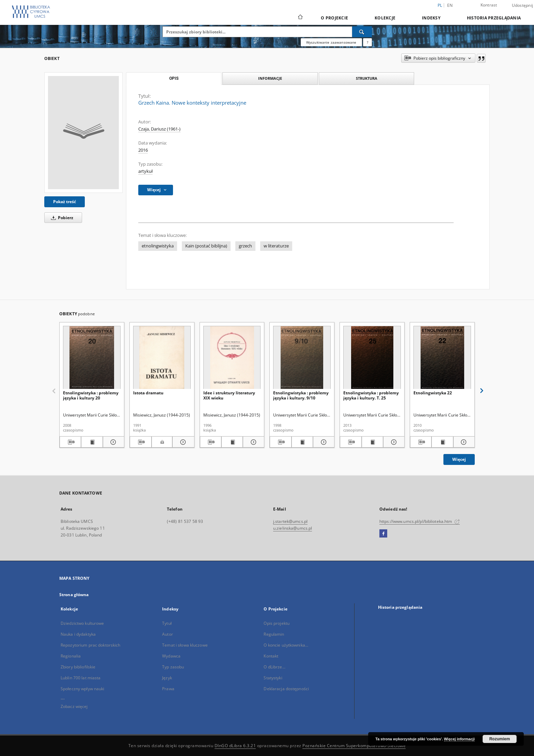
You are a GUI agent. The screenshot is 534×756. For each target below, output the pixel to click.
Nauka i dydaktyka (78, 634)
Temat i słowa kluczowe (185, 645)
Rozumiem (500, 739)
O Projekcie (334, 18)
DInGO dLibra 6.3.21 (235, 746)
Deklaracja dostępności (286, 689)
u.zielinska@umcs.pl (293, 528)
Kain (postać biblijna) (206, 246)
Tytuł (167, 623)
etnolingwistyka (158, 246)
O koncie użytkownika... (286, 645)
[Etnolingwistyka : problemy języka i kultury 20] (92, 358)
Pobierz (61, 218)
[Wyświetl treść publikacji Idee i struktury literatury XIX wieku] (232, 442)
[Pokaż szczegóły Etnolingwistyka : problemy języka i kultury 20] (113, 442)
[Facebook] (383, 534)
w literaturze (276, 246)
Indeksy (431, 18)
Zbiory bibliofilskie (78, 667)
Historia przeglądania (494, 18)
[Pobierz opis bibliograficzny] (70, 442)
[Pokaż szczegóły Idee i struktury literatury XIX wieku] (253, 442)
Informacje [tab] (270, 78)
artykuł (145, 171)
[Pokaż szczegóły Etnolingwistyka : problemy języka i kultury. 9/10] (323, 442)
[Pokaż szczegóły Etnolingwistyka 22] (463, 442)
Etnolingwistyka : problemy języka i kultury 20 (91, 395)
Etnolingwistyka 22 (433, 393)
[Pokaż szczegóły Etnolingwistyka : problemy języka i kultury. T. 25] (393, 442)
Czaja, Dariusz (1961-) (159, 129)
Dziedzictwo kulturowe (82, 623)
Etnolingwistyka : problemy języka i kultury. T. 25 (371, 395)
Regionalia (71, 656)
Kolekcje (385, 18)
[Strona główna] (300, 18)
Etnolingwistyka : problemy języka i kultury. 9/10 (301, 395)
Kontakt (271, 656)
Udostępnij (523, 5)
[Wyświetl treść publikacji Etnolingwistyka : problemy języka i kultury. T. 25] (372, 442)
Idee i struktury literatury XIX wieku (229, 395)
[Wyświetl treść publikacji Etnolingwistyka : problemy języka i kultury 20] (92, 442)
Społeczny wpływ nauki (83, 689)
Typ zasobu (173, 667)
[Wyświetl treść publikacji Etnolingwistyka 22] (442, 442)
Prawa (168, 689)
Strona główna (74, 595)
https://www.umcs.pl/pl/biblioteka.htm (420, 521)
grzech (245, 246)
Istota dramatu (148, 393)
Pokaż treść (65, 202)
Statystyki (273, 678)
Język (167, 678)
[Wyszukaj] (362, 32)
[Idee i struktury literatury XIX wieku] (232, 358)
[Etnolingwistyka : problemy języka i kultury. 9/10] (302, 358)
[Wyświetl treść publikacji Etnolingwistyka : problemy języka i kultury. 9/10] (302, 442)
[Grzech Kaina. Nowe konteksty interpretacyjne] (83, 133)
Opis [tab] (174, 78)
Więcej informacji (459, 739)
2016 (143, 150)
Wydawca (171, 656)
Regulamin (274, 634)
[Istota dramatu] (162, 358)
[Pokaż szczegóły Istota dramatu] (182, 442)
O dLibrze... (274, 667)
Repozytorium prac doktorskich (90, 645)
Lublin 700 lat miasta (81, 678)
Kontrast (489, 5)
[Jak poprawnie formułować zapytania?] (367, 42)
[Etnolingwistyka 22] (442, 358)
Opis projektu (277, 623)
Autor (168, 634)
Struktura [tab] (367, 78)
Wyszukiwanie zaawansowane (331, 42)
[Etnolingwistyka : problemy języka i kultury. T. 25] (372, 358)
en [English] (450, 5)
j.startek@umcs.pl (290, 521)
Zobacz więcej (74, 706)
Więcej (459, 459)
